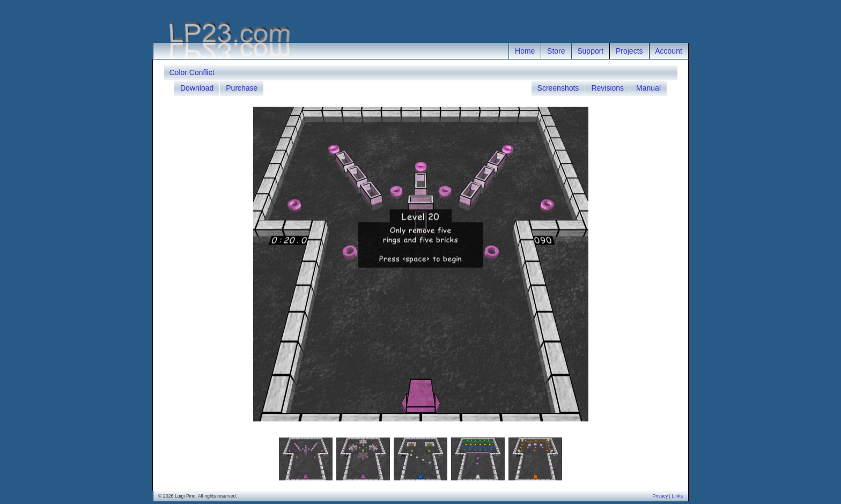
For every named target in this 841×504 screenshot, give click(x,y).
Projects (629, 51)
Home (525, 51)
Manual (648, 88)
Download (197, 88)
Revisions (607, 88)
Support (590, 51)
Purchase (242, 88)
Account (669, 51)
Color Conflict (192, 72)
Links (678, 496)
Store (556, 51)
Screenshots (558, 88)
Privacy (660, 496)
